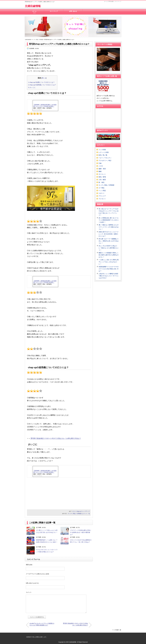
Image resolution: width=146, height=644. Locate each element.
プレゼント (102, 199)
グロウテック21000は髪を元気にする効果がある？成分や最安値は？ (81, 532)
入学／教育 (102, 180)
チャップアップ (85, 511)
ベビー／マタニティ (105, 158)
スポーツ (101, 193)
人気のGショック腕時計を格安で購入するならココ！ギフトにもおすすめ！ (109, 276)
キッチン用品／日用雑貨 (38, 40)
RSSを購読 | (112, 1)
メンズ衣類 (102, 150)
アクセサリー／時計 (105, 161)
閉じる (44, 78)
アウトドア (102, 196)
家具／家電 (102, 177)
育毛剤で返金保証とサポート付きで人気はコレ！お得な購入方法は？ (56, 438)
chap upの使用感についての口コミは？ (42, 85)
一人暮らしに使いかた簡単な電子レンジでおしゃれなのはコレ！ (109, 262)
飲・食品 (101, 182)
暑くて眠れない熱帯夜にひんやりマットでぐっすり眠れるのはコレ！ (109, 227)
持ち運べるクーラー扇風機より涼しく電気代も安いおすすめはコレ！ (109, 241)
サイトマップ (118, 1)
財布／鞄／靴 (103, 155)
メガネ (101, 166)
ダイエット (102, 174)
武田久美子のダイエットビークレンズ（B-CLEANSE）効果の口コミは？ (109, 234)
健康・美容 (102, 169)
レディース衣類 (104, 152)
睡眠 (100, 171)
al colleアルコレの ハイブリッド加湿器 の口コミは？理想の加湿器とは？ (42, 624)
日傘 (100, 163)
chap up (79, 511)
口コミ (74, 511)
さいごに (32, 87)
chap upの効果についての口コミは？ (41, 82)
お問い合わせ (73, 11)
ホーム (106, 1)
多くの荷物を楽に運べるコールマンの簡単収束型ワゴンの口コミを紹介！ (109, 220)
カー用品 (101, 188)
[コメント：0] (86, 514)
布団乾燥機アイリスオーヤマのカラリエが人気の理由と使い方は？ (109, 269)
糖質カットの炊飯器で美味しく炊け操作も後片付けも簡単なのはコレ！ (109, 255)
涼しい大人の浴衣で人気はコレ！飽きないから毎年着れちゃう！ (109, 248)
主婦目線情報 (33, 6)
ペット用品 (102, 191)
